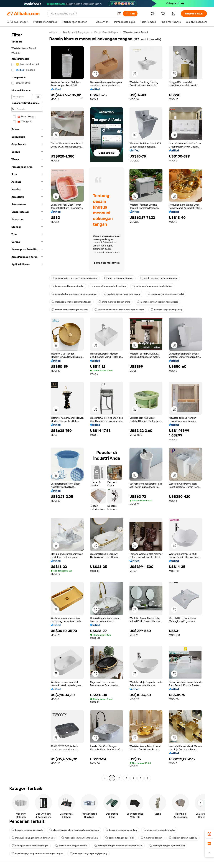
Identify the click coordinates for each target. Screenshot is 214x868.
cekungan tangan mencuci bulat (166, 294)
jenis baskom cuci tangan (119, 278)
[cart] (164, 14)
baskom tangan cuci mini (120, 838)
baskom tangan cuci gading (166, 310)
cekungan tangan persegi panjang (89, 854)
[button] (119, 14)
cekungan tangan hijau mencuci (167, 846)
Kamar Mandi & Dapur (106, 32)
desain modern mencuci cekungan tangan (74, 278)
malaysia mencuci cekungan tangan (71, 302)
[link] (209, 834)
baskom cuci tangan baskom (71, 846)
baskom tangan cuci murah (27, 830)
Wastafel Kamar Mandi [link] (136, 32)
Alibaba (53, 32)
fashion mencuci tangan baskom (70, 310)
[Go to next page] (148, 778)
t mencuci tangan (151, 838)
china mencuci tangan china (114, 302)
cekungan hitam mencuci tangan (30, 846)
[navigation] (27, 406)
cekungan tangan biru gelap (159, 830)
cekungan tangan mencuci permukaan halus (118, 846)
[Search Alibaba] (83, 14)
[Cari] (130, 14)
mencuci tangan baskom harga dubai (157, 302)
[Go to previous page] (105, 778)
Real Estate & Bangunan (76, 32)
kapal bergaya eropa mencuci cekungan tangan (37, 854)
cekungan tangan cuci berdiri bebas (152, 286)
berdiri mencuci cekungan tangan (159, 278)
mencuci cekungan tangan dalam (80, 838)
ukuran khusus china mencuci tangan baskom (119, 310)
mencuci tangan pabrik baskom (108, 286)
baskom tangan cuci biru (183, 838)
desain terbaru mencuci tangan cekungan (74, 294)
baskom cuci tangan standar (68, 286)
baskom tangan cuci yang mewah (123, 294)
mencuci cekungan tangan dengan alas (33, 838)
